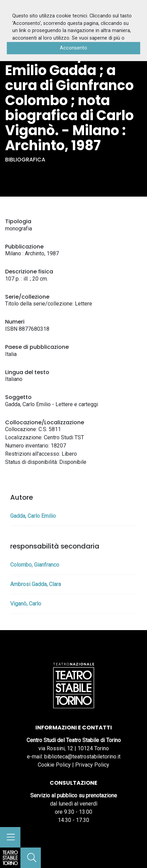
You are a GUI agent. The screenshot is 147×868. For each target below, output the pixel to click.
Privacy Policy (92, 765)
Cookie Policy (54, 765)
